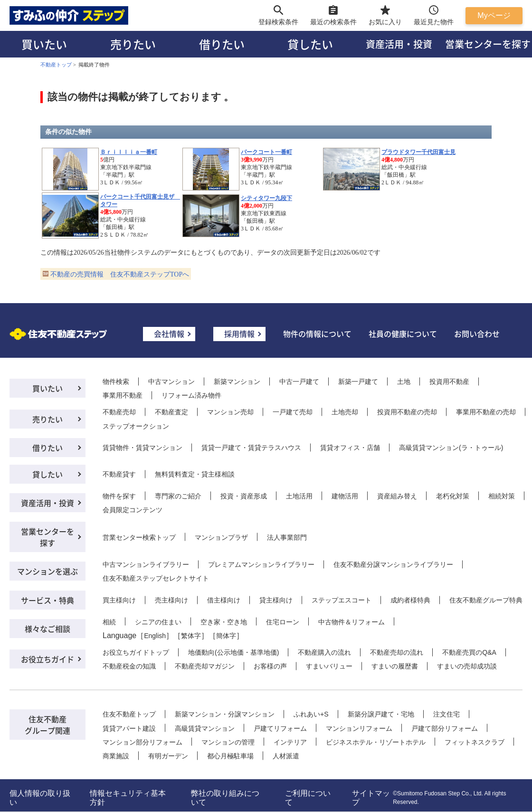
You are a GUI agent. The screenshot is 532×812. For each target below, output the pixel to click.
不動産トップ (56, 65)
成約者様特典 (410, 600)
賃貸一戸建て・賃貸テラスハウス (251, 448)
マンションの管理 (228, 742)
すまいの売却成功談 (467, 666)
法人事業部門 (287, 537)
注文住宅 (446, 714)
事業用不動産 (123, 395)
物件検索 (116, 382)
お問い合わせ (477, 334)
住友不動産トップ (129, 714)
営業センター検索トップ (139, 537)
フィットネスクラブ (475, 742)
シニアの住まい (158, 622)
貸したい (310, 44)
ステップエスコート (342, 600)
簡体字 (226, 636)
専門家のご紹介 (178, 496)
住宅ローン (283, 622)
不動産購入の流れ (324, 652)
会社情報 (169, 334)
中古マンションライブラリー (146, 564)
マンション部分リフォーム (142, 742)
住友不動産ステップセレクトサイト (156, 578)
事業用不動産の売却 (486, 412)
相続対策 (502, 496)
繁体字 (191, 636)
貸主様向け (276, 600)
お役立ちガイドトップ (136, 652)
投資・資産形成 (244, 496)
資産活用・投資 (399, 44)
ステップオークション (136, 426)
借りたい (222, 44)
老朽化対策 (453, 496)
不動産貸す (119, 474)
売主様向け (171, 600)
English (155, 636)
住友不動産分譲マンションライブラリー (393, 564)
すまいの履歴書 (395, 666)
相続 (109, 622)
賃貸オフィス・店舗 (350, 448)
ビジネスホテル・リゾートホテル (376, 742)
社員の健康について (403, 334)
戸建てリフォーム (280, 728)
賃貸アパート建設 (129, 728)
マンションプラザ (221, 537)
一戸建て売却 (293, 412)
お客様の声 (270, 666)
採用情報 (239, 334)
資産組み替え (397, 496)
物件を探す (119, 496)
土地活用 (299, 496)
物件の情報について (317, 334)
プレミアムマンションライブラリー (261, 564)
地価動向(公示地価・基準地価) (233, 652)
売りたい (133, 44)
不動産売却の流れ (397, 652)
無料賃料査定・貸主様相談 (195, 474)
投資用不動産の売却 (407, 412)
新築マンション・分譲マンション (225, 714)
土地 (404, 382)
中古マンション (171, 382)
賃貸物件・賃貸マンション (142, 448)
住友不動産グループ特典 (486, 600)
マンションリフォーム (359, 728)
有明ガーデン (168, 756)
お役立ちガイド (47, 659)
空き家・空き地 (224, 622)
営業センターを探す (47, 537)
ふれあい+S (311, 714)
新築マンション (237, 382)
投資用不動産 (449, 382)
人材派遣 (286, 756)
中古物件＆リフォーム (351, 622)
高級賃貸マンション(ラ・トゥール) (451, 448)
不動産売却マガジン (205, 666)
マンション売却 (230, 412)
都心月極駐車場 (230, 756)
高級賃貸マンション (205, 728)
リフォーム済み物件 (191, 395)
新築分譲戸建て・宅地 (381, 714)
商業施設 (116, 756)
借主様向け (224, 600)
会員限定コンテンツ (133, 510)
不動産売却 (119, 412)
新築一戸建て (358, 382)
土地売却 (345, 412)
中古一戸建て (299, 382)
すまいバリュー (329, 666)
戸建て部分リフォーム (445, 728)
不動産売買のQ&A (469, 652)
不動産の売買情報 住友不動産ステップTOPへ (120, 274)
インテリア (290, 742)
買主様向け (119, 600)
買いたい (44, 44)
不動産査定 (171, 412)
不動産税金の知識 (129, 666)
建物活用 (345, 496)
